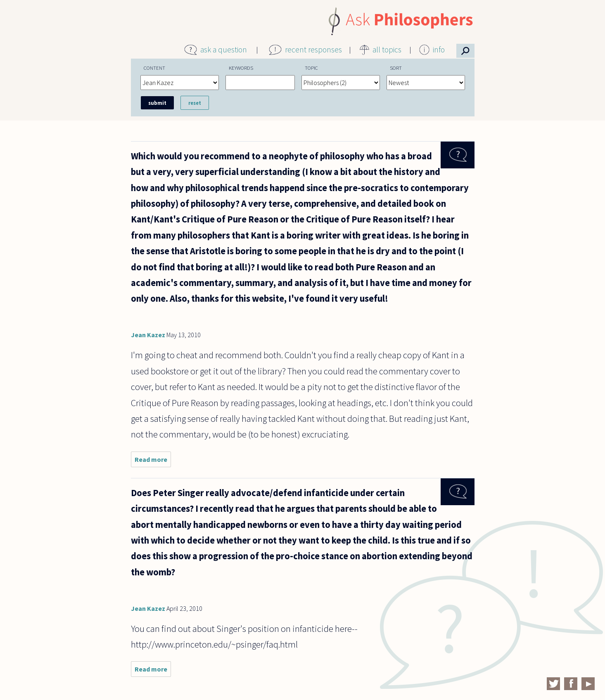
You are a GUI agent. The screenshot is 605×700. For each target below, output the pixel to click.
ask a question (224, 50)
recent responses (313, 50)
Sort (396, 68)
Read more (153, 461)
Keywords (241, 68)
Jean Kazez (148, 335)
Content (154, 68)
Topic (311, 68)
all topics (387, 50)
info (439, 50)
